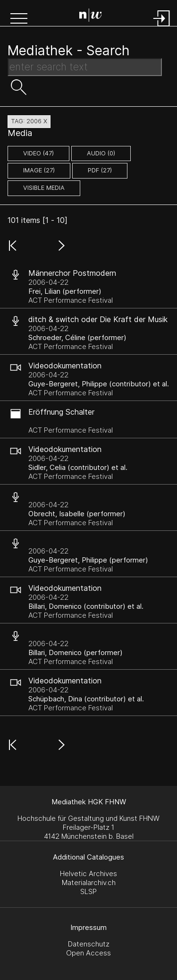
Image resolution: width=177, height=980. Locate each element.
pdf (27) (100, 170)
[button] (19, 19)
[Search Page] (91, 17)
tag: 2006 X (29, 121)
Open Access (88, 953)
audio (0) (101, 153)
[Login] (162, 27)
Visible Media (44, 188)
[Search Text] (85, 67)
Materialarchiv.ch (89, 882)
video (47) (38, 153)
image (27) (39, 170)
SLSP (88, 891)
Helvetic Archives (88, 873)
